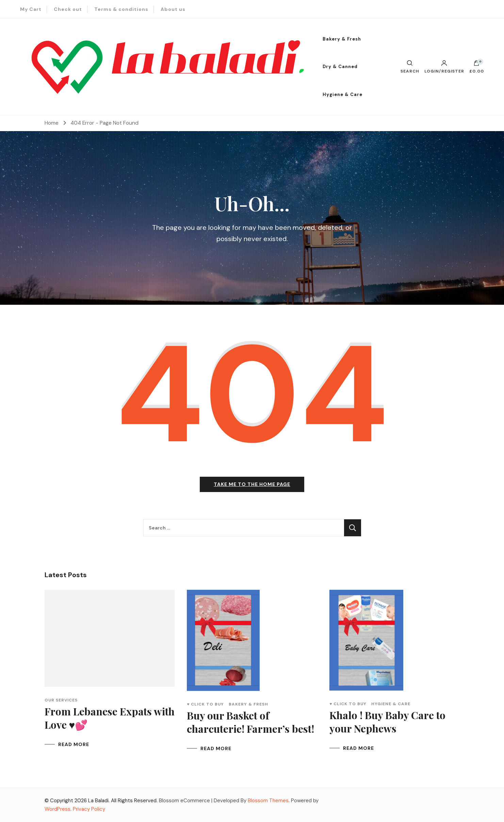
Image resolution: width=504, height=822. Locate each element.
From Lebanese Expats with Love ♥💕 (110, 718)
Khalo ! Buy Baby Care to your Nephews (387, 722)
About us (173, 9)
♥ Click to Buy (205, 704)
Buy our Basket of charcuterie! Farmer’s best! (250, 722)
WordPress (58, 809)
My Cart (31, 9)
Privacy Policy (89, 809)
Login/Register (444, 67)
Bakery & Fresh (342, 39)
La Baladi (98, 801)
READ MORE (74, 744)
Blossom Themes (268, 801)
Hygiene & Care (343, 94)
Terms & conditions (121, 9)
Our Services (61, 700)
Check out (68, 9)
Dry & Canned (340, 67)
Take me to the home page (252, 484)
